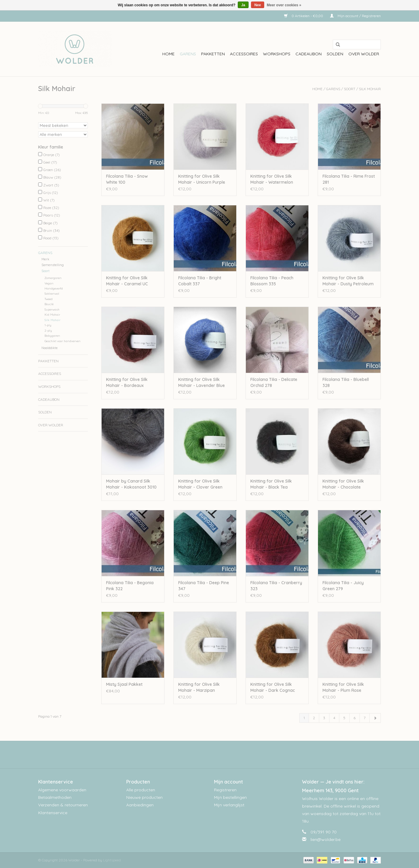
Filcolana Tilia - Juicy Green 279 (343, 586)
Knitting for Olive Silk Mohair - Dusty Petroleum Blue (348, 281)
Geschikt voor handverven (63, 341)
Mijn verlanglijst (229, 805)
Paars (52, 215)
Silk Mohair (370, 89)
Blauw (52, 177)
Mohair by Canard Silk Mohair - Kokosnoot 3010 (131, 484)
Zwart (51, 185)
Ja (243, 5)
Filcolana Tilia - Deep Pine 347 (204, 586)
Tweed (49, 299)
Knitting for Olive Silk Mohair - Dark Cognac (273, 687)
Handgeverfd (54, 288)
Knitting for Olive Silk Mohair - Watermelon (272, 179)
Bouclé (49, 304)
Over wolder (364, 54)
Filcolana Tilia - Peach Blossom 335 (272, 281)
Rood (51, 238)
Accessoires (244, 54)
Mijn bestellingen (230, 797)
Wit (49, 200)
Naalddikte (50, 348)
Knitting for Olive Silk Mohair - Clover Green (200, 484)
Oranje (52, 155)
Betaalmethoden (55, 797)
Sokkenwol (52, 293)
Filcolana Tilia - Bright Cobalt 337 (200, 281)
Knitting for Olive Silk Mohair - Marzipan (199, 687)
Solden (335, 54)
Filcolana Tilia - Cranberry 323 (276, 586)
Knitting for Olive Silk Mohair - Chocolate (343, 484)
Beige (50, 223)
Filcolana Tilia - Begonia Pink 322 (130, 586)
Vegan (49, 283)
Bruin (52, 230)
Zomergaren (53, 278)
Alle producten (141, 790)
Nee (258, 5)
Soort (350, 89)
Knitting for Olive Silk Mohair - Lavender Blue (202, 382)
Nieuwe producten (144, 797)
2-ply (48, 330)
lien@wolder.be (326, 839)
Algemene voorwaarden (62, 790)
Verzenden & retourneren (63, 805)
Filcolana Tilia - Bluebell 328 (346, 382)
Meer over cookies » (284, 5)
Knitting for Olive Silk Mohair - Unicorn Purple (202, 179)
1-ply (48, 325)
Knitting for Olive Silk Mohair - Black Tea (271, 484)
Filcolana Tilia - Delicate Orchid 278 (274, 382)
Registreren (225, 790)
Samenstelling (53, 265)
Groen (52, 170)
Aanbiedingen (140, 805)
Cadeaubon (309, 54)
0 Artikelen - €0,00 (304, 16)
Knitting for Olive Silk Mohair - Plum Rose (343, 687)
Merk (45, 259)
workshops (277, 54)
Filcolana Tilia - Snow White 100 (127, 179)
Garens (188, 54)
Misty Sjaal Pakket (124, 684)
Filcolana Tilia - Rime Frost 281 (349, 179)
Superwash (52, 309)
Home (168, 54)
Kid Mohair (52, 314)
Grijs (51, 193)
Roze (51, 208)
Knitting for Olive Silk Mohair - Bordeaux (127, 382)
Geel (50, 162)
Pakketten (213, 54)
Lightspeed (112, 860)
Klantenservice (53, 813)
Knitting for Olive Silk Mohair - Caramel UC (127, 281)
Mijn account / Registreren (355, 16)
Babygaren (52, 336)
